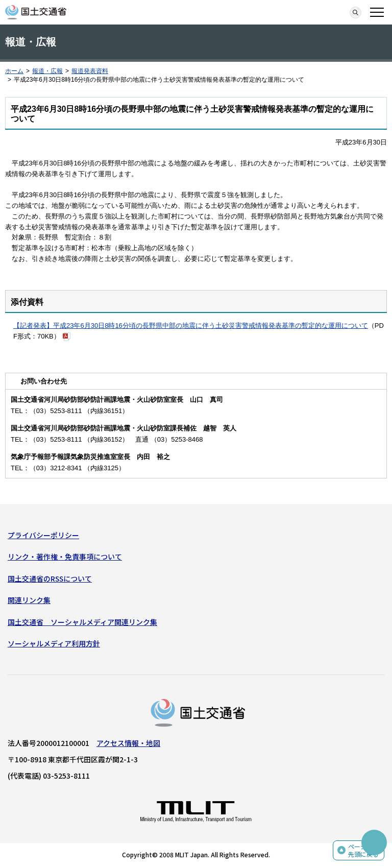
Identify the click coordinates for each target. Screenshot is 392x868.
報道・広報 (47, 71)
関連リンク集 (29, 600)
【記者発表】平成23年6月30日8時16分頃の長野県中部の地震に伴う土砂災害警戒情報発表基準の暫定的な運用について (191, 325)
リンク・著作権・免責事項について (65, 557)
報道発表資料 (90, 71)
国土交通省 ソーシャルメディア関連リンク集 (82, 622)
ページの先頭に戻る (363, 850)
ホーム (14, 71)
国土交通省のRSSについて (50, 578)
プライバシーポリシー (43, 535)
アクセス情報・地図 (128, 743)
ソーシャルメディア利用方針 (54, 643)
